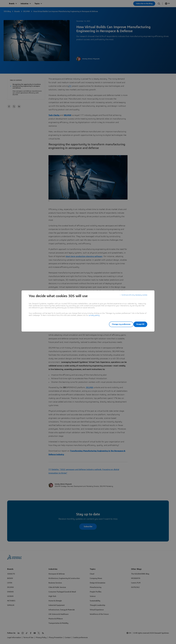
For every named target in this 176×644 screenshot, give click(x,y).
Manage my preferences (118, 324)
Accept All (140, 324)
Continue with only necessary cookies (133, 296)
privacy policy (94, 315)
